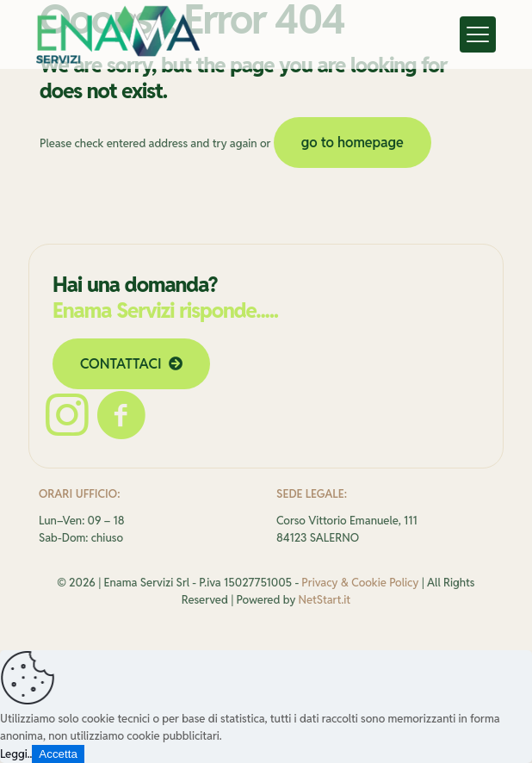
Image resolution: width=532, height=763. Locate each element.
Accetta (58, 754)
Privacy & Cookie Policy (360, 583)
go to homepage (353, 143)
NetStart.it (325, 600)
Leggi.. (16, 754)
